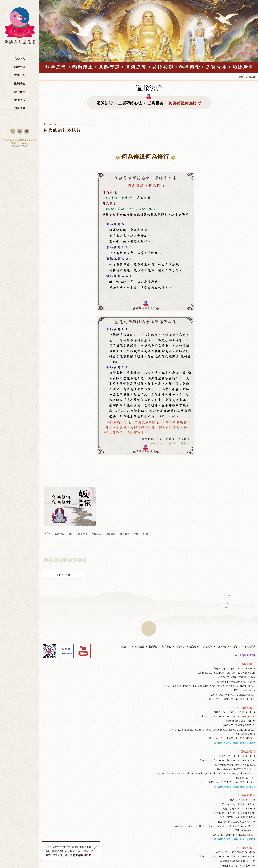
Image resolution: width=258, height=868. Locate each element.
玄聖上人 (20, 59)
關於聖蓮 (20, 67)
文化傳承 (20, 100)
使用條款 (235, 646)
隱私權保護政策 (82, 855)
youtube (83, 651)
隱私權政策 (250, 646)
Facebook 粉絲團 (66, 651)
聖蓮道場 (20, 108)
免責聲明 (221, 646)
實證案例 (20, 75)
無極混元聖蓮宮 (20, 27)
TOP (149, 628)
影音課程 (20, 92)
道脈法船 (20, 84)
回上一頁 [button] (64, 575)
